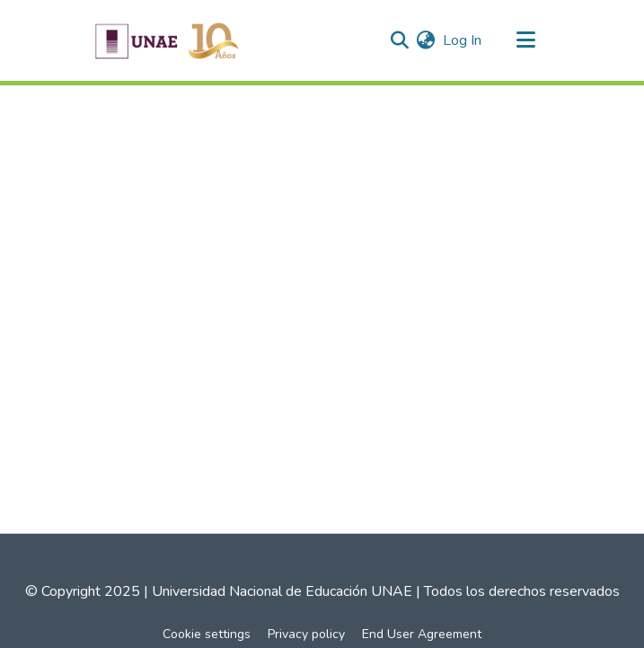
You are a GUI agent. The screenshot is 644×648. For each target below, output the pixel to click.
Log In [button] (463, 40)
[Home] (167, 40)
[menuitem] (426, 40)
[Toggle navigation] (526, 40)
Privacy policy (306, 634)
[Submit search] (400, 40)
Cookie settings (207, 634)
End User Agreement (422, 634)
